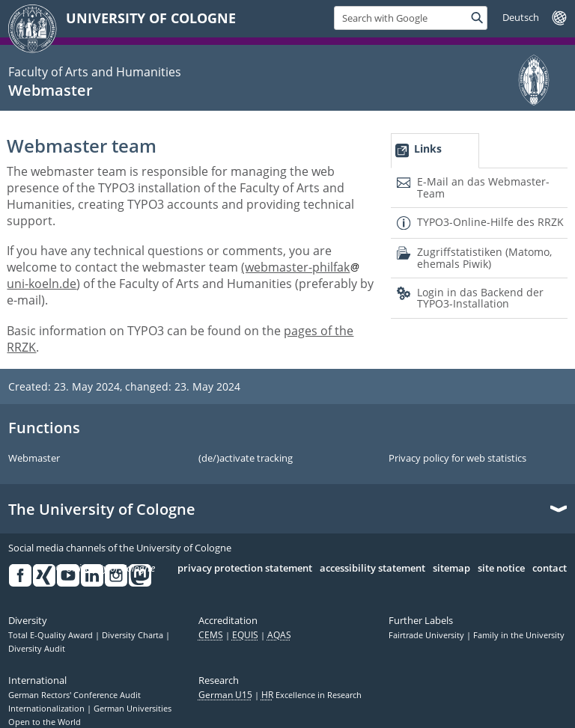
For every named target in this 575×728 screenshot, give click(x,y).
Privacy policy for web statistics (457, 459)
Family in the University (519, 635)
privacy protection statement (245, 569)
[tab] (435, 151)
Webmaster (51, 90)
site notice (501, 569)
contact (550, 569)
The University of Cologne (102, 510)
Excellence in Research (311, 695)
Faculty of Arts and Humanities (95, 72)
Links (428, 149)
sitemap (451, 569)
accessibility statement (372, 569)
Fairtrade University (428, 635)
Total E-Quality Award (52, 635)
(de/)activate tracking (246, 459)
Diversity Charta (134, 635)
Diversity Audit (37, 649)
